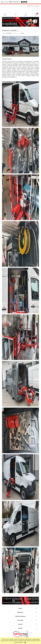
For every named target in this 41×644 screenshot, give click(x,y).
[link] (20, 22)
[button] (5, 15)
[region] (20, 22)
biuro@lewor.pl (16, 2)
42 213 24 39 (5, 2)
